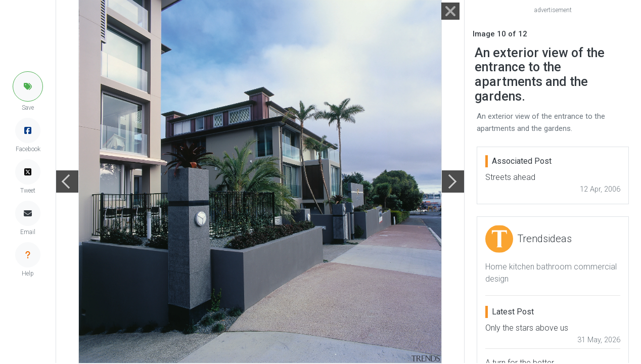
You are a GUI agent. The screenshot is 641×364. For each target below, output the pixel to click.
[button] (28, 86)
